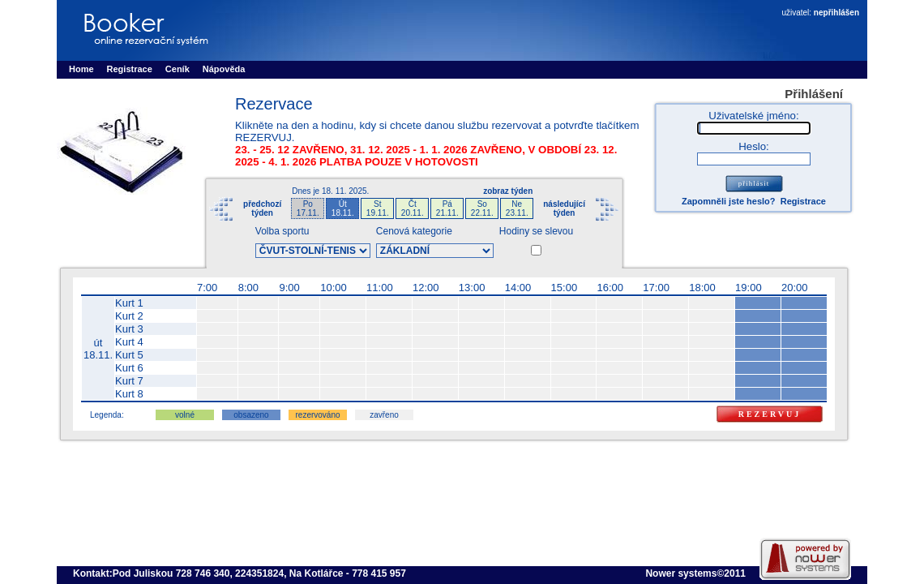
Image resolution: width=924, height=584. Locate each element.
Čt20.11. (413, 208)
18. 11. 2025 (344, 191)
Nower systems (681, 573)
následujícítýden (564, 208)
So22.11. (482, 208)
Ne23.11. (517, 208)
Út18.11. (343, 208)
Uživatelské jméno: (753, 116)
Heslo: (754, 146)
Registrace (803, 201)
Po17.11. (308, 208)
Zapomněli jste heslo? (729, 201)
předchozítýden (262, 208)
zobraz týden (508, 191)
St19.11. (378, 208)
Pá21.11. (447, 208)
